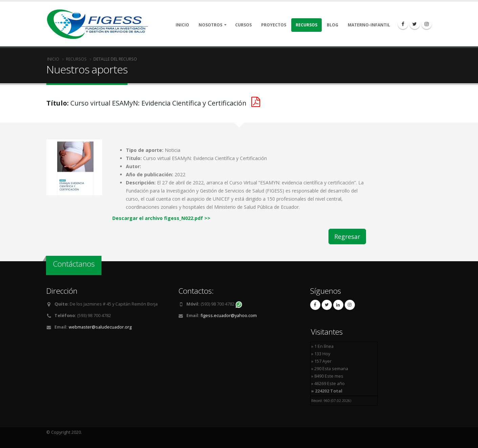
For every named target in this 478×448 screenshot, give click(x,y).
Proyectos (274, 25)
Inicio (182, 25)
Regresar (347, 237)
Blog (333, 25)
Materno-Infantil (369, 25)
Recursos (306, 25)
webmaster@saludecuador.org (100, 327)
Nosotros (210, 25)
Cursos (243, 25)
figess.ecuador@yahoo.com (229, 316)
